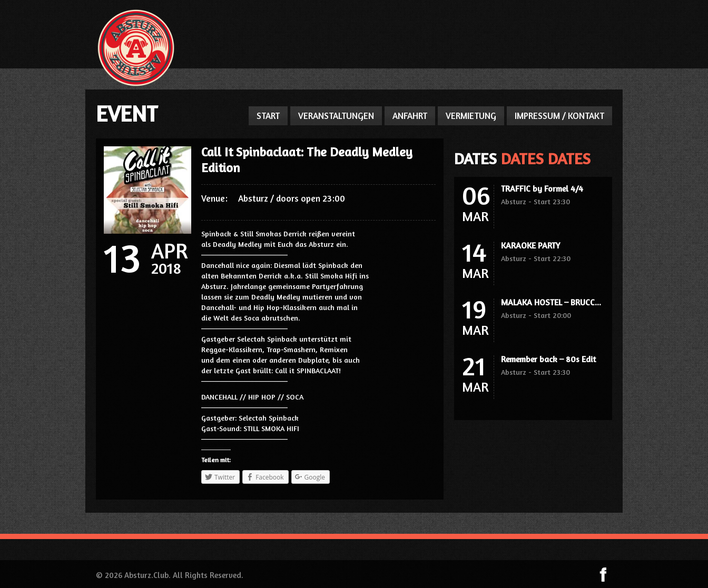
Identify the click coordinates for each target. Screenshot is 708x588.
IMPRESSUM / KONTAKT (559, 116)
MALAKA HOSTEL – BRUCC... (551, 302)
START (268, 116)
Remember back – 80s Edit (548, 359)
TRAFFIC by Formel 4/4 (542, 188)
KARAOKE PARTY (530, 245)
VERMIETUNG (471, 116)
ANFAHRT (410, 116)
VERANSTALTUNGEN (336, 116)
